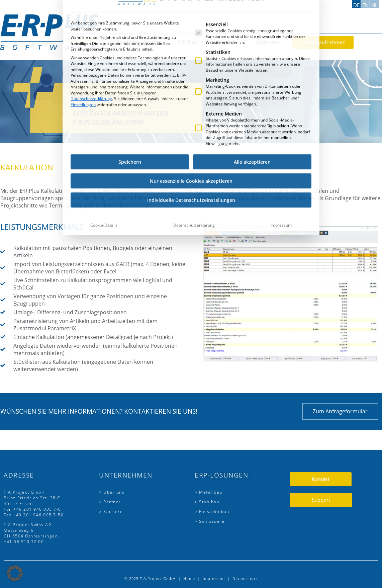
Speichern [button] (130, 70)
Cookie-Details (104, 134)
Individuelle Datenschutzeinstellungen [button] (191, 109)
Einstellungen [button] (83, 13)
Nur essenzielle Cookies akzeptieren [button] (191, 90)
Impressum (281, 134)
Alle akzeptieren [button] (252, 70)
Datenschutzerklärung (91, 7)
